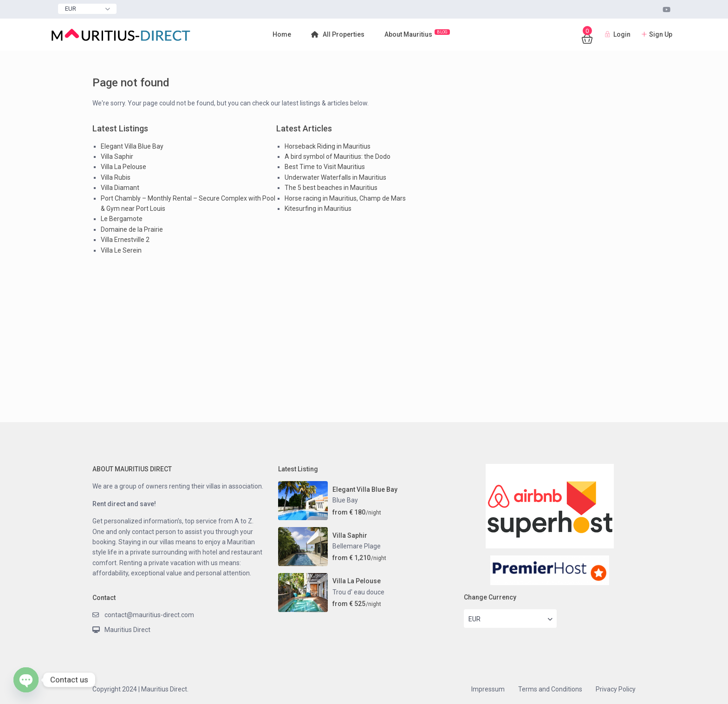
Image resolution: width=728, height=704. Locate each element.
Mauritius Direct (127, 630)
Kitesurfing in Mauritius (318, 209)
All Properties (338, 34)
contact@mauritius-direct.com (149, 615)
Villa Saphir (117, 156)
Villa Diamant (120, 188)
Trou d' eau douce (358, 592)
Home (282, 34)
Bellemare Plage (357, 546)
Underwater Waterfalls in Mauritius (335, 177)
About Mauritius (417, 34)
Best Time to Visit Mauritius (325, 167)
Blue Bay (345, 500)
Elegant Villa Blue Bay (132, 146)
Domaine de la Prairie (132, 229)
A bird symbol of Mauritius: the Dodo (338, 156)
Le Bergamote (122, 219)
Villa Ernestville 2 (125, 240)
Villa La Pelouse (123, 167)
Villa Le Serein (121, 250)
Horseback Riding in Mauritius (328, 146)
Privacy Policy (616, 689)
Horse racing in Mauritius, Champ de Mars (345, 198)
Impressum (488, 689)
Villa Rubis (116, 177)
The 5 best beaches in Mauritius (331, 188)
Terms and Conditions (550, 689)
